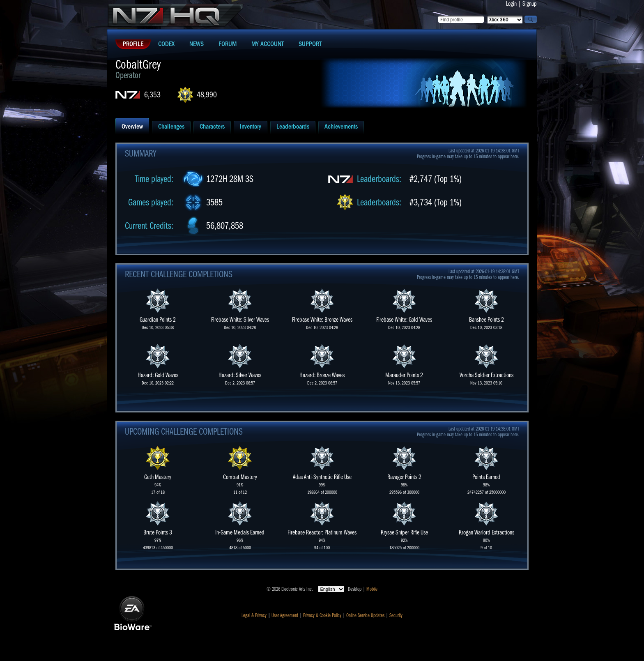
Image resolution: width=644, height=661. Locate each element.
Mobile (372, 589)
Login (511, 4)
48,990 (207, 95)
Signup (530, 4)
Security (396, 615)
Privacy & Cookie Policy (322, 615)
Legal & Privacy (254, 615)
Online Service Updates (365, 615)
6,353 (152, 95)
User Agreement (285, 615)
